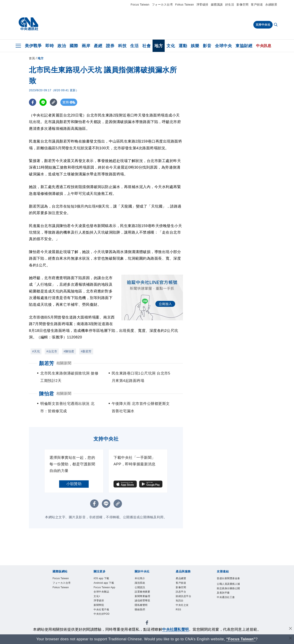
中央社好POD (102, 614)
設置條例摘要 (142, 592)
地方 (159, 46)
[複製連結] (53, 102)
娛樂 (195, 46)
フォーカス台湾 (162, 5)
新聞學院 (99, 605)
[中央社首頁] (28, 24)
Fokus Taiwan (184, 5)
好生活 (230, 5)
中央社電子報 (101, 610)
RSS (178, 610)
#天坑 (36, 351)
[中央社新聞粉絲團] (147, 623)
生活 (134, 46)
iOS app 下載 (101, 578)
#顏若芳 (86, 351)
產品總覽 (181, 578)
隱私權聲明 (141, 605)
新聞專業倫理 (142, 596)
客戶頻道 (257, 5)
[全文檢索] (276, 25)
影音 (207, 46)
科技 (122, 46)
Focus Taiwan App (104, 587)
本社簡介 (140, 578)
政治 (62, 46)
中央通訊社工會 (226, 597)
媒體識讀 (217, 5)
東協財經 (244, 46)
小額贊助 (74, 484)
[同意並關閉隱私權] (291, 629)
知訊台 (180, 601)
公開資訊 (140, 587)
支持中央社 (263, 25)
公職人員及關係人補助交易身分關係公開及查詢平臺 (228, 588)
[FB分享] (33, 102)
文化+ (97, 596)
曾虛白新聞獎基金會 (228, 578)
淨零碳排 (202, 5)
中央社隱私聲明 (176, 629)
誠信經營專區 (142, 601)
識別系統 (140, 583)
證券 (110, 46)
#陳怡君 (69, 351)
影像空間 (242, 5)
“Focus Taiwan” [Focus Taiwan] (241, 639)
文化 (171, 46)
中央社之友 (182, 605)
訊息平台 (181, 592)
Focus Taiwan (140, 5)
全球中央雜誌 (101, 592)
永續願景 (271, 5)
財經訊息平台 (183, 596)
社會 (146, 46)
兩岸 (86, 46)
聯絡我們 (140, 610)
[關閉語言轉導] (291, 639)
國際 (74, 46)
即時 (50, 46)
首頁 (32, 58)
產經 (98, 46)
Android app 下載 (104, 583)
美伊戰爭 (33, 46)
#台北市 (52, 351)
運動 (183, 46)
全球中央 (223, 46)
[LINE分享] (43, 102)
